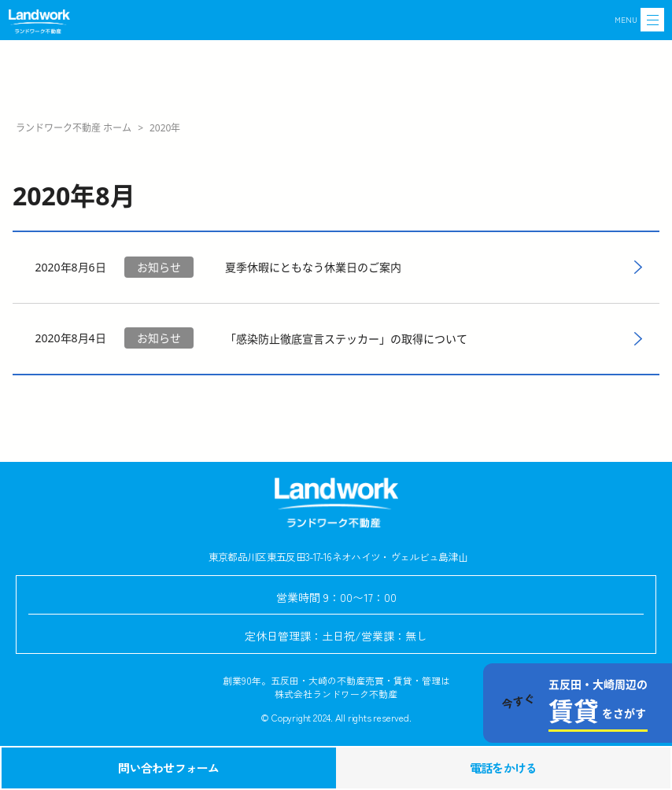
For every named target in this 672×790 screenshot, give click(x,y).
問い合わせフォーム (168, 768)
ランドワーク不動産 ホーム (74, 128)
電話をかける (504, 768)
